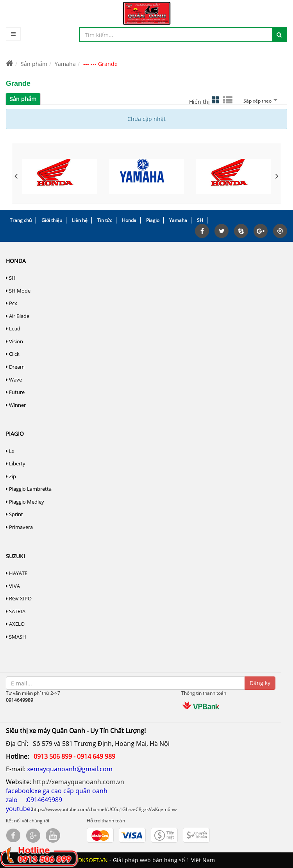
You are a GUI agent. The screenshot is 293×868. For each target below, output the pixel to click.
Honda (129, 220)
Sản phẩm (34, 64)
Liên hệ (80, 220)
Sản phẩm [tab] (23, 99)
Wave (14, 380)
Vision (14, 341)
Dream (15, 367)
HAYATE (17, 573)
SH (200, 220)
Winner (16, 405)
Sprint (14, 514)
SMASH (16, 637)
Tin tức (105, 220)
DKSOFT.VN (93, 860)
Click (13, 354)
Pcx (12, 303)
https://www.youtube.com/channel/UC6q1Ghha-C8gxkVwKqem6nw (104, 809)
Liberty (16, 463)
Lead (13, 328)
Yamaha (65, 64)
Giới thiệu (52, 220)
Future (15, 392)
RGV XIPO (19, 598)
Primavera (19, 527)
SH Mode (18, 291)
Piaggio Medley (25, 502)
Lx (10, 451)
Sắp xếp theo (259, 101)
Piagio (153, 220)
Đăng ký (260, 683)
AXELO (15, 624)
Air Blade (18, 316)
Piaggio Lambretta (29, 489)
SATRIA (16, 611)
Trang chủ (21, 220)
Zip (11, 476)
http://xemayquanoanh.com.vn (79, 782)
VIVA (13, 586)
